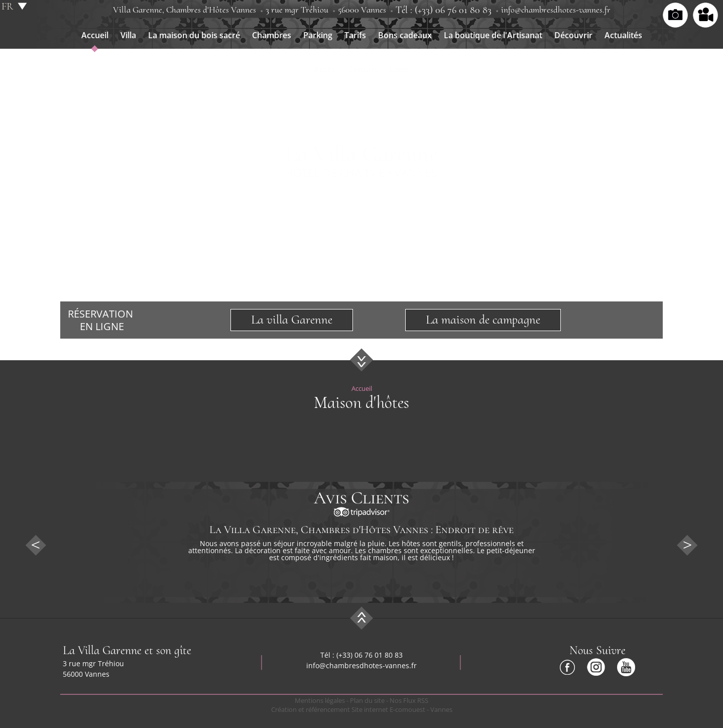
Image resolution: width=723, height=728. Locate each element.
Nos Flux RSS (409, 700)
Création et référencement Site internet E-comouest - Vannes (362, 709)
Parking (318, 35)
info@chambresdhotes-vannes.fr (556, 10)
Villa (128, 35)
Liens (400, 69)
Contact (363, 69)
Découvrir (573, 35)
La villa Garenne (292, 320)
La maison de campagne (483, 320)
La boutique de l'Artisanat (493, 35)
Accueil (95, 35)
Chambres (272, 35)
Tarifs (355, 35)
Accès (325, 69)
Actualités (623, 35)
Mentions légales (320, 700)
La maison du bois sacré (194, 35)
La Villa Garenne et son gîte (127, 650)
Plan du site (367, 700)
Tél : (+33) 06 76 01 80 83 (444, 10)
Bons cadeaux (405, 35)
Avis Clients (361, 498)
